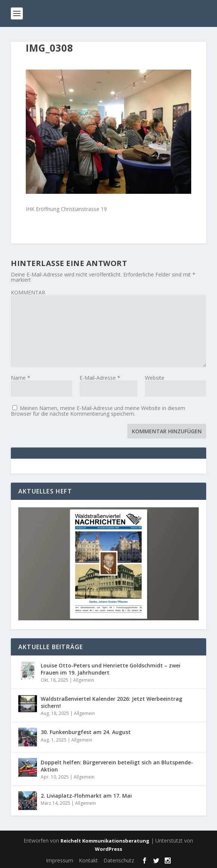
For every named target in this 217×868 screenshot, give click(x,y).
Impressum (60, 860)
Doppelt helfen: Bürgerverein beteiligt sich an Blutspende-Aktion (117, 766)
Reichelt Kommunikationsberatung (105, 841)
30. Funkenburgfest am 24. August (86, 732)
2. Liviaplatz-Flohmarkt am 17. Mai (86, 796)
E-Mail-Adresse (100, 378)
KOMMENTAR (28, 292)
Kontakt (88, 860)
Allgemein (84, 680)
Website (155, 378)
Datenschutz (119, 860)
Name (21, 378)
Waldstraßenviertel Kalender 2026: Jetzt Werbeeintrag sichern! (111, 702)
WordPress (108, 849)
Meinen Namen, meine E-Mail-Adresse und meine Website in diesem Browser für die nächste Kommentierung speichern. (98, 411)
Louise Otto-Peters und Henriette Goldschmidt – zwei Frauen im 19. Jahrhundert (111, 669)
